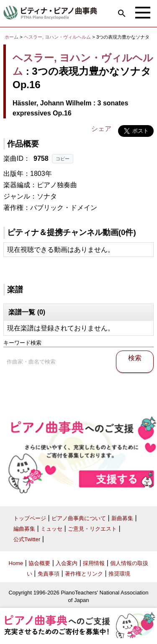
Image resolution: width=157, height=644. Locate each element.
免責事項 (49, 574)
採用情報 (94, 563)
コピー (63, 159)
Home (16, 563)
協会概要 (39, 563)
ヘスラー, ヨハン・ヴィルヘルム (57, 37)
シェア (101, 129)
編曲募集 (24, 529)
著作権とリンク (84, 574)
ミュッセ (51, 529)
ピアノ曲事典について (79, 518)
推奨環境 (119, 574)
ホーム (12, 37)
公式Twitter (27, 539)
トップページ (30, 518)
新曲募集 (122, 518)
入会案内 (67, 563)
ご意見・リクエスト (92, 529)
